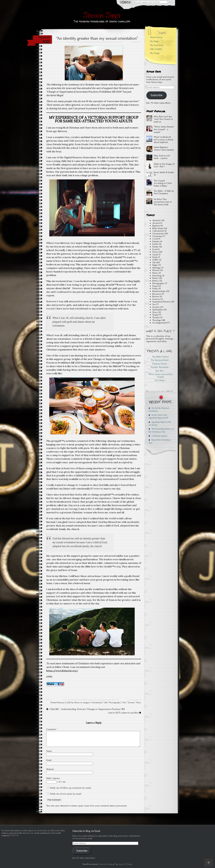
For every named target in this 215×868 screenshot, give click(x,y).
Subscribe (156, 95)
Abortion (156, 220)
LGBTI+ (155, 260)
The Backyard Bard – (161, 360)
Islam (155, 257)
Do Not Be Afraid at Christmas (159, 409)
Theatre (156, 317)
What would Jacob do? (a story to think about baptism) (163, 140)
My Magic (155, 41)
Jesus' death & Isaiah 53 (164, 174)
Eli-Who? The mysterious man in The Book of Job (163, 202)
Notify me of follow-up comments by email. (71, 788)
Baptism (156, 226)
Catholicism (158, 231)
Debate (156, 241)
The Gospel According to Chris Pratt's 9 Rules (163, 183)
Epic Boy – (161, 371)
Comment (52, 729)
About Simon (156, 37)
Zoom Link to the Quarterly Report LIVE (158, 416)
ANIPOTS (14, 835)
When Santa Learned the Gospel (161, 376)
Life (106, 703)
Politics (156, 281)
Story (139, 703)
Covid (155, 239)
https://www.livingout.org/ (62, 671)
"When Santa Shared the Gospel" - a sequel (164, 129)
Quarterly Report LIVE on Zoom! (160, 423)
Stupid (155, 315)
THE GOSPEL (156, 49)
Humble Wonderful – (161, 367)
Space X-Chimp (125, 864)
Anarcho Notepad (107, 864)
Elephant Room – (161, 364)
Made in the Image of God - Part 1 (164, 165)
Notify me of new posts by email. (66, 794)
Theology (157, 320)
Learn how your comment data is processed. (106, 806)
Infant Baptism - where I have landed (164, 149)
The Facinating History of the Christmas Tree (161, 430)
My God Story (157, 45)
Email (49, 760)
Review (156, 296)
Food (155, 249)
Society (131, 703)
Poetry (155, 278)
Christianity (97, 703)
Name (49, 751)
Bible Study (158, 228)
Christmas (157, 236)
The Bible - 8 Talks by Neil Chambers (164, 192)
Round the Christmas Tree (160, 441)
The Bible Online (161, 357)
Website (50, 769)
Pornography (115, 703)
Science (156, 299)
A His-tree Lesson (158, 436)
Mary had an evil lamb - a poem (162, 157)
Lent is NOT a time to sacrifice (125, 713)
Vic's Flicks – (161, 380)
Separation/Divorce (161, 302)
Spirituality (158, 310)
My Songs (155, 53)
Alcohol (156, 223)
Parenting (157, 276)
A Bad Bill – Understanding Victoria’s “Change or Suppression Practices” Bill (85, 709)
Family (155, 247)
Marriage (156, 268)
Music (155, 273)
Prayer (155, 286)
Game (155, 255)
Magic (155, 265)
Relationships (159, 291)
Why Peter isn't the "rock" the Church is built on (163, 119)
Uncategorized (159, 323)
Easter (155, 244)
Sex (124, 703)
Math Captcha (53, 778)
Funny (155, 252)
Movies (156, 270)
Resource (157, 294)
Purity (155, 289)
